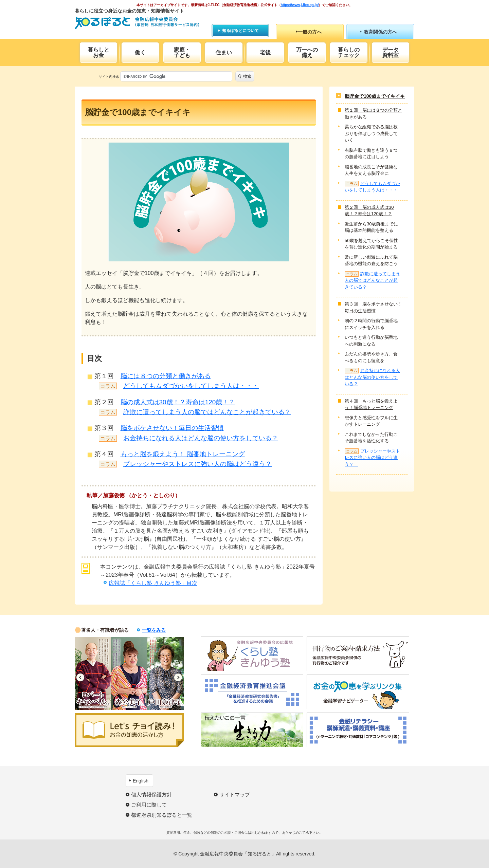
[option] (93, 673)
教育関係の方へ (380, 32)
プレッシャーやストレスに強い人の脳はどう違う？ (197, 464)
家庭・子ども (182, 52)
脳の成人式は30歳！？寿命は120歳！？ (178, 402)
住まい (224, 52)
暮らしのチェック (349, 52)
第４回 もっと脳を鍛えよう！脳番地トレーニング (371, 404)
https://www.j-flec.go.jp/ (300, 5)
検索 (247, 76)
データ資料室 (391, 52)
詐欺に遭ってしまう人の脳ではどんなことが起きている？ (207, 412)
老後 (265, 52)
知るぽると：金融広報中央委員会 (137, 23)
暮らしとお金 (98, 52)
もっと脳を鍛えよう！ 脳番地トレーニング (183, 454)
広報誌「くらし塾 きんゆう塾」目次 (153, 583)
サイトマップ (235, 795)
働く (140, 52)
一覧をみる (154, 630)
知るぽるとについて (240, 31)
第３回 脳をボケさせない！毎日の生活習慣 (373, 307)
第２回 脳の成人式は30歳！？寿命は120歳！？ (369, 211)
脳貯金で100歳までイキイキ (375, 96)
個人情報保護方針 (151, 795)
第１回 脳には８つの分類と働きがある (373, 114)
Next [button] (178, 677)
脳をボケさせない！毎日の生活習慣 (172, 428)
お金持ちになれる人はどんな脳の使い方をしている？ (201, 438)
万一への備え (307, 52)
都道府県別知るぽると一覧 (162, 815)
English (141, 781)
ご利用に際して (149, 805)
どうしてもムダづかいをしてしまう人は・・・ (191, 386)
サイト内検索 (109, 77)
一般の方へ (310, 32)
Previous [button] (80, 677)
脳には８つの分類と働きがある (166, 376)
